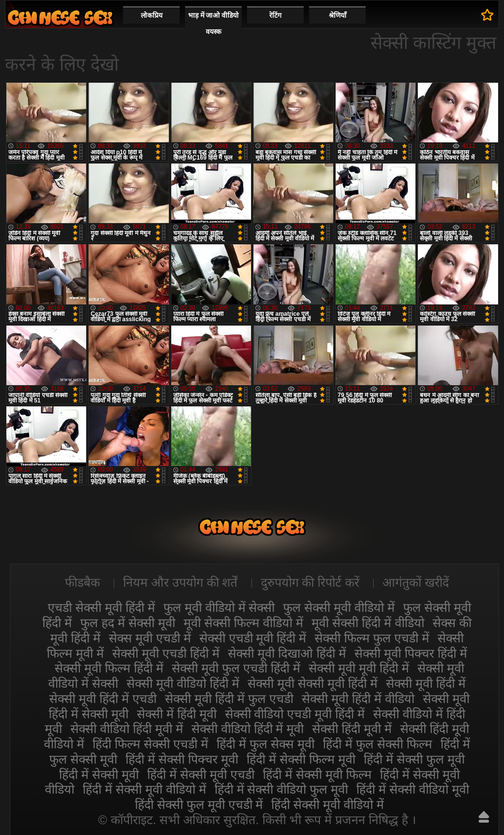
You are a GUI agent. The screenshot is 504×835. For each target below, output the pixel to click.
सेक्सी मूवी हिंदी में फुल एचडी (229, 699)
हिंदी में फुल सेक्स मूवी (266, 744)
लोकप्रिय (152, 15)
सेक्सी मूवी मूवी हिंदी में (359, 668)
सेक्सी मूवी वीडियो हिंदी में (183, 683)
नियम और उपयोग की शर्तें (180, 582)
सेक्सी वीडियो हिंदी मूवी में (127, 729)
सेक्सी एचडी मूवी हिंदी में (253, 638)
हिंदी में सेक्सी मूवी (99, 774)
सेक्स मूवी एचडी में (150, 638)
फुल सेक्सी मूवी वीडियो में (339, 607)
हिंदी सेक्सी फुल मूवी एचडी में (199, 804)
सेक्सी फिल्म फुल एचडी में (372, 638)
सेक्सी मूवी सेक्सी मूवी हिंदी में (313, 683)
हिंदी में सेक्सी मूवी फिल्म (317, 774)
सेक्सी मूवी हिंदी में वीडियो (358, 699)
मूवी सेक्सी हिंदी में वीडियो (368, 623)
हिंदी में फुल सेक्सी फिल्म (378, 744)
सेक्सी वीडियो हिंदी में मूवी (248, 729)
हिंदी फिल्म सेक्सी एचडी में (150, 744)
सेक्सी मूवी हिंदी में (426, 683)
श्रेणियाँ (338, 15)
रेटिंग (275, 15)
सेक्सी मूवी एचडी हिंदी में (166, 653)
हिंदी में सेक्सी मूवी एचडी (201, 774)
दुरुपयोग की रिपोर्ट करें (310, 582)
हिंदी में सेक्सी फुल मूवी (414, 759)
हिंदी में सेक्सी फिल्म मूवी (301, 759)
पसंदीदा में (488, 15)
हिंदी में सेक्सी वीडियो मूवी (413, 789)
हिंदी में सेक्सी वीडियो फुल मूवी (282, 789)
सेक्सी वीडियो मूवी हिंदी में (60, 17)
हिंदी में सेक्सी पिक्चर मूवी (182, 759)
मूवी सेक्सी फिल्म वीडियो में (243, 623)
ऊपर (484, 817)
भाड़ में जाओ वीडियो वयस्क (214, 23)
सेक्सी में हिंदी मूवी (177, 714)
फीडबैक (82, 582)
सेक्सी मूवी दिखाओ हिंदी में (287, 653)
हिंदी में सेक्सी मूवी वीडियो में (144, 789)
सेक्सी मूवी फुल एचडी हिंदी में (236, 668)
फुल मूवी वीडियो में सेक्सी (219, 607)
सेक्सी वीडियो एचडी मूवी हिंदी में (295, 714)
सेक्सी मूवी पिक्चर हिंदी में (411, 653)
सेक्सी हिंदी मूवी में (352, 729)
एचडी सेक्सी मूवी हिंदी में (101, 607)
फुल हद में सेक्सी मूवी (128, 623)
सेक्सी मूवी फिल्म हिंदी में (109, 668)
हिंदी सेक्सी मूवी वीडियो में (328, 804)
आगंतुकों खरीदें (416, 582)
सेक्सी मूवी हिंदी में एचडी (103, 699)
